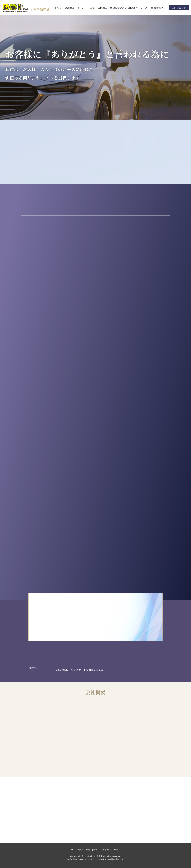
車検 (92, 8)
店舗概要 (70, 8)
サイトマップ (77, 850)
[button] (163, 8)
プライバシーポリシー (110, 850)
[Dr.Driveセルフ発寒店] (26, 8)
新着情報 (156, 8)
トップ (58, 8)
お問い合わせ (179, 8)
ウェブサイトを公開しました (87, 670)
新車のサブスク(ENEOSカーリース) (129, 8)
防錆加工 (102, 8)
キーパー (82, 8)
